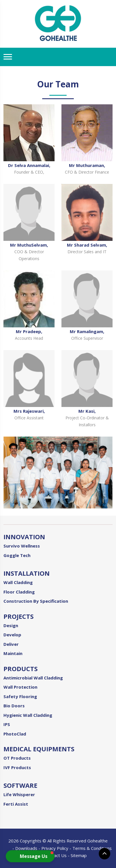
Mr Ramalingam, (87, 331)
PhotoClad (15, 734)
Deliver (11, 644)
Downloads (26, 848)
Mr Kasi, (87, 411)
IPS (7, 724)
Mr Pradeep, (29, 331)
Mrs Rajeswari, (29, 411)
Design (11, 625)
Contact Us (56, 855)
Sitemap (79, 855)
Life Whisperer (19, 794)
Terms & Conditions (92, 848)
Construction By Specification (36, 601)
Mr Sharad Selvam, (87, 245)
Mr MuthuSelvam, (29, 245)
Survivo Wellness (22, 546)
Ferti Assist (16, 804)
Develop (12, 635)
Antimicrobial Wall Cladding (33, 678)
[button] (30, 856)
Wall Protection (20, 687)
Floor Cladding (19, 592)
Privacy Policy (55, 848)
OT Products (17, 758)
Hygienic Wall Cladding (28, 715)
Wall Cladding (18, 582)
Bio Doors (14, 706)
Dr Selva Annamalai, (29, 165)
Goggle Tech (17, 555)
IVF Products (17, 767)
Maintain (13, 653)
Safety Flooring (20, 696)
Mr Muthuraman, (87, 165)
